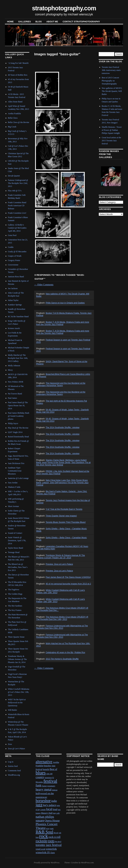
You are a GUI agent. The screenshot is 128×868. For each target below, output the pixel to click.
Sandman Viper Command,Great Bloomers (15, 471)
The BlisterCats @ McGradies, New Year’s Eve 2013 (18, 567)
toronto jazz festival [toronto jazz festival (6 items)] (49, 845)
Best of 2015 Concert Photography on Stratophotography (110, 81)
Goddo (11, 247)
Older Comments (44, 285)
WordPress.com (87, 863)
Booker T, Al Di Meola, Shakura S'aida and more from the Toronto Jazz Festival (63, 323)
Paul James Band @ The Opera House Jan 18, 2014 (18, 405)
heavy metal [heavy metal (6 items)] (44, 789)
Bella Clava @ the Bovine (19, 122)
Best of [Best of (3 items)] (54, 769)
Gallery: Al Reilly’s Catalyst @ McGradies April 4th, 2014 (17, 228)
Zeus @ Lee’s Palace (17, 749)
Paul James (13, 398)
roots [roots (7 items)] (51, 841)
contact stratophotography (81, 22)
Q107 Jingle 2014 (15, 432)
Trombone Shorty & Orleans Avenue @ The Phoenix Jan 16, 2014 (17, 659)
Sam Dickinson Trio (16, 463)
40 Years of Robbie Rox (18, 75)
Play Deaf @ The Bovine (18, 428)
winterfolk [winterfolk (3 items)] (51, 849)
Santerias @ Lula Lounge (18, 478)
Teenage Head (14, 552)
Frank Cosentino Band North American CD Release (17, 206)
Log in (11, 762)
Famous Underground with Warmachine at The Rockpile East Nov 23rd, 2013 (62, 627)
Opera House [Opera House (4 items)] (52, 821)
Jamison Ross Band (16, 277)
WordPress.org (14, 775)
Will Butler (13, 710)
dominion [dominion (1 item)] (48, 778)
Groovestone (13, 265)
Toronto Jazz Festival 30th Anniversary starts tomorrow (111, 70)
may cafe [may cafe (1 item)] (56, 813)
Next (116, 176)
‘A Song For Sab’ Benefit (18, 63)
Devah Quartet (14, 176)
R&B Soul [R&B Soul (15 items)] (44, 832)
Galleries (25, 22)
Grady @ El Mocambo (17, 252)
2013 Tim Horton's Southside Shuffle (62, 659)
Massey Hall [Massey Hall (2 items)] (47, 813)
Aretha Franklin (14, 114)
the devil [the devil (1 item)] (58, 842)
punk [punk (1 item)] (52, 828)
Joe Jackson (13, 288)
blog (39, 22)
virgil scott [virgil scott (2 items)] (40, 849)
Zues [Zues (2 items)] (52, 853)
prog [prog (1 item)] (48, 828)
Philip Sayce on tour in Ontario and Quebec (65, 303)
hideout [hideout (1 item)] (55, 790)
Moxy (10, 370)
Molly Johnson (14, 366)
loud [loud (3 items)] (55, 809)
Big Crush (12, 127)
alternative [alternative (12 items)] (44, 762)
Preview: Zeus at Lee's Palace (59, 564)
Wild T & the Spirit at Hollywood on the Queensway (17, 703)
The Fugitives (14, 590)
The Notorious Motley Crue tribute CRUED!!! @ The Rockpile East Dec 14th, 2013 (62, 618)
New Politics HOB (16, 382)
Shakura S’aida (14, 487)
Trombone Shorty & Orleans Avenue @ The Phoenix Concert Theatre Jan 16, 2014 (61, 557)
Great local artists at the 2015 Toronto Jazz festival (111, 141)
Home (10, 22)
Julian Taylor (13, 300)
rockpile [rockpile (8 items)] (41, 841)
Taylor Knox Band (15, 548)
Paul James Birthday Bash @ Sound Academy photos (19, 416)
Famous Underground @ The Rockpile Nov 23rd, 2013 (18, 183)
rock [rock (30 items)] (44, 836)
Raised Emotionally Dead (18, 437)
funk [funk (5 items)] (38, 785)
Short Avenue (13, 506)
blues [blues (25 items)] (41, 773)
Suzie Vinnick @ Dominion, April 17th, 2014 (17, 540)
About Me (52, 22)
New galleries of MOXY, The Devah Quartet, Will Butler (112, 91)
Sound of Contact (15, 533)
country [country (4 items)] (40, 777)
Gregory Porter (14, 260)
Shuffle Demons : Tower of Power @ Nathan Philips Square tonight (112, 130)
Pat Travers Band (15, 394)
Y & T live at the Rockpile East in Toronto (64, 509)
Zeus (10, 744)
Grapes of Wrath (15, 256)
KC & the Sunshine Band (18, 317)
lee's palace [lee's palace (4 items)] (50, 805)
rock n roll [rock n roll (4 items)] (54, 837)
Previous (104, 176)
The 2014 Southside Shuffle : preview (63, 427)
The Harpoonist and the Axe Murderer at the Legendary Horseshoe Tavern (61, 384)
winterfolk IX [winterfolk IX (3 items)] (43, 852)
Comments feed (14, 771)
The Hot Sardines (15, 606)
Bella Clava (13, 118)
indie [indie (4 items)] (54, 801)
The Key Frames (15, 610)
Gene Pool (12, 235)
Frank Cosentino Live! (17, 213)
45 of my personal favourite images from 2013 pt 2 (68, 584)
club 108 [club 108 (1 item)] (49, 774)
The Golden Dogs (15, 594)
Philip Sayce (13, 423)
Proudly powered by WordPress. (47, 863)
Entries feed (13, 766)
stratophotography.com (64, 8)
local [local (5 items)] (49, 809)
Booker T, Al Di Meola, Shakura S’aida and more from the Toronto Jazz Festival (63, 332)
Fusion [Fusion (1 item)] (44, 786)
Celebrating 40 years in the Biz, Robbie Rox (65, 652)
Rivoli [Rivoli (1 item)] (56, 833)
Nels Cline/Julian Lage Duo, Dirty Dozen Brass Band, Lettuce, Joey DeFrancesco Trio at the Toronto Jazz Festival (62, 483)
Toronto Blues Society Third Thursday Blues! (66, 522)
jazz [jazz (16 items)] (39, 805)
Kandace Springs (15, 305)
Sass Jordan (13, 483)
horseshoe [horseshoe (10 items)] (43, 801)
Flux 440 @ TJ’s (15, 191)
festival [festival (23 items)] (50, 781)
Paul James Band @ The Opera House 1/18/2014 (68, 577)
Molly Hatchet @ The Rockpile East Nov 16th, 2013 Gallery (18, 358)
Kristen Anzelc (14, 328)
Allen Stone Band (15, 102)
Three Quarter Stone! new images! (61, 516)
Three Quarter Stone (16, 637)
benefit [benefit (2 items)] (46, 769)
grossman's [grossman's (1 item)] (51, 786)
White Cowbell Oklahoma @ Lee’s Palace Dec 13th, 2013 (19, 692)
